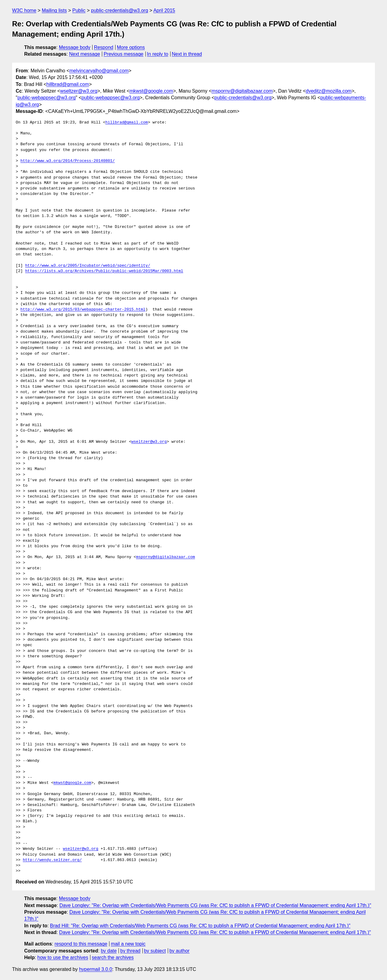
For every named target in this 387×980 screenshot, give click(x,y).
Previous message (124, 54)
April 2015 (164, 10)
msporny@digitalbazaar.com (242, 91)
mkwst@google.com (151, 91)
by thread (130, 951)
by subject (155, 951)
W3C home (24, 10)
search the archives (113, 957)
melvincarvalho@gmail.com (99, 71)
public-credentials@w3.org (120, 10)
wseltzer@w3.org (79, 91)
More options (131, 47)
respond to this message (81, 944)
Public (79, 10)
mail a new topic (128, 944)
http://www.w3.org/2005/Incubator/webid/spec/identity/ (88, 266)
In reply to (158, 54)
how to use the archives (63, 957)
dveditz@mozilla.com (328, 91)
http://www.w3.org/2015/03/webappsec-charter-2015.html (83, 310)
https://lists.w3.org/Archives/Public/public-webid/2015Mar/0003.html (104, 271)
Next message (85, 54)
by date (109, 951)
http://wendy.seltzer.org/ (52, 860)
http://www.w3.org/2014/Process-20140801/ (68, 161)
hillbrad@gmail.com (68, 84)
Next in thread (187, 54)
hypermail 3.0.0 (95, 969)
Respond (104, 47)
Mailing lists (54, 10)
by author (179, 951)
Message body (75, 47)
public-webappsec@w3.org (47, 98)
